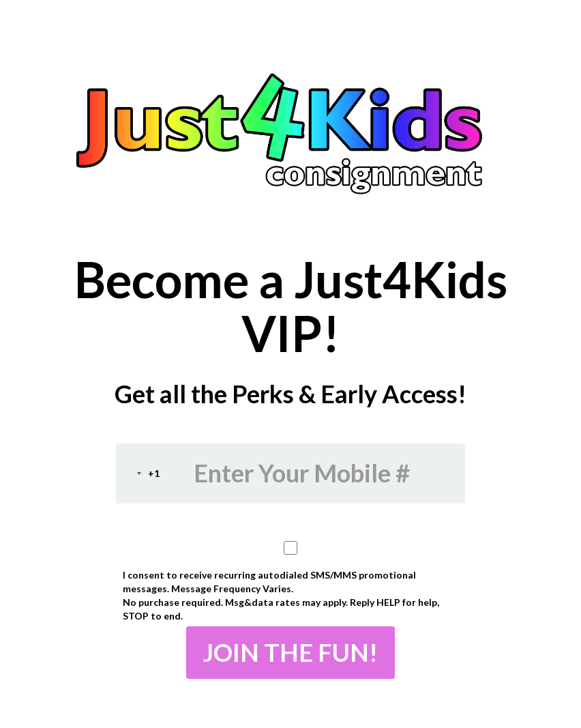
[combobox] (138, 473)
